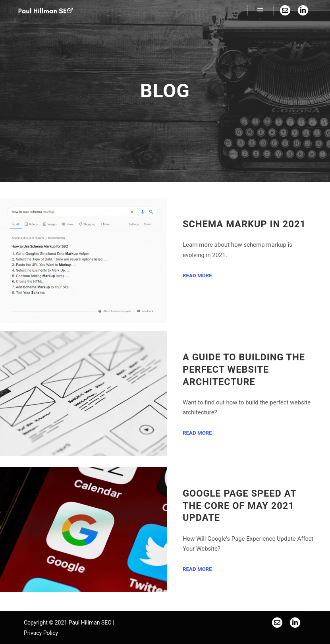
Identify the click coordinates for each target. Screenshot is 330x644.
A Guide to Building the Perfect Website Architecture (244, 369)
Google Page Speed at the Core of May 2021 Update (239, 506)
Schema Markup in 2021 (244, 224)
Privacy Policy (41, 633)
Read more (197, 276)
